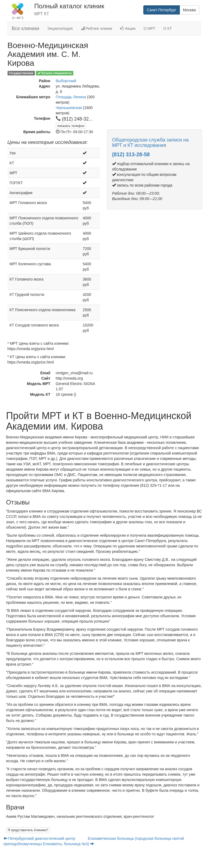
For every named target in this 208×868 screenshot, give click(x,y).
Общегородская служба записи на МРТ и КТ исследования (150, 143)
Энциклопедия (60, 28)
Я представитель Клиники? (28, 830)
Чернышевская (69, 108)
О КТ (168, 28)
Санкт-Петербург (162, 10)
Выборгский (66, 81)
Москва (189, 10)
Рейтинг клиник (96, 28)
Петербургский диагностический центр (40, 838)
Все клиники (26, 28)
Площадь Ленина (71, 97)
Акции (128, 28)
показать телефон (71, 126)
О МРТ (149, 28)
